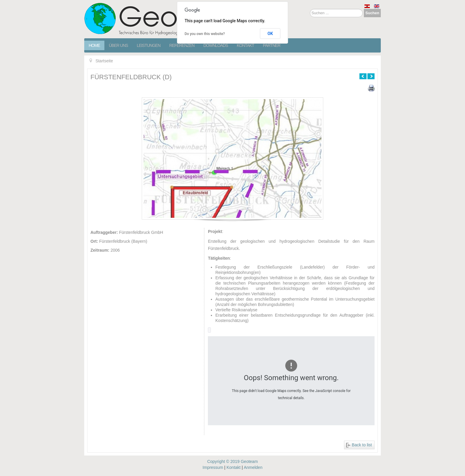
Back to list (362, 445)
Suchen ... (310, 9)
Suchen (372, 13)
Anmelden (253, 467)
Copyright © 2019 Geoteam (233, 461)
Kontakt (246, 45)
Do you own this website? (205, 34)
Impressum (213, 467)
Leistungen (148, 45)
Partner (272, 45)
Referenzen (182, 45)
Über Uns (118, 45)
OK (270, 34)
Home (94, 45)
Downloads (216, 45)
